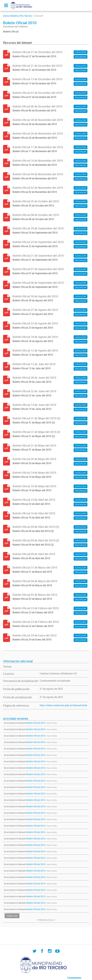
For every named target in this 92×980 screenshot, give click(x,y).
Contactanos (74, 978)
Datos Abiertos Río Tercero (18, 16)
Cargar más (12, 916)
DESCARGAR (81, 57)
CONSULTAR (81, 52)
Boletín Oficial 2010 (36, 723)
